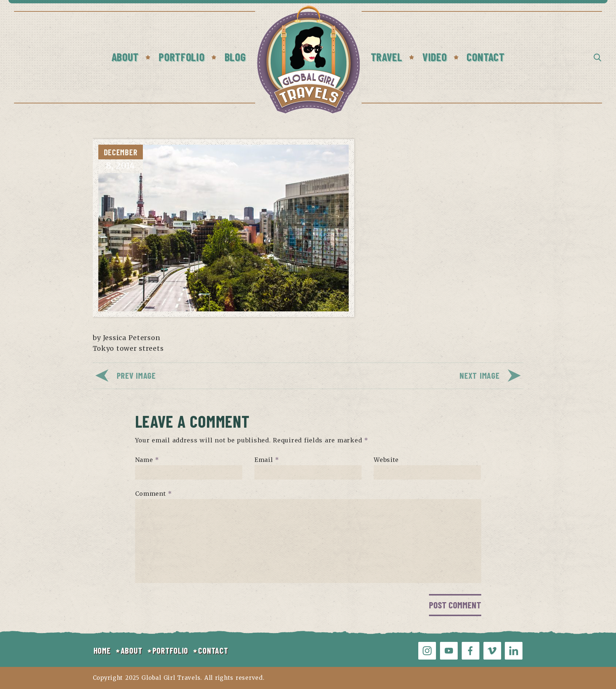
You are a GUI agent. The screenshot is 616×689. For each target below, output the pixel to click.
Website (386, 460)
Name (147, 460)
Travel (387, 57)
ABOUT (132, 650)
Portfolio (182, 57)
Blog (235, 57)
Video (435, 57)
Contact (485, 57)
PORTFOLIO (170, 650)
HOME (102, 650)
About (125, 57)
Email (267, 460)
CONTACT (213, 650)
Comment (154, 494)
